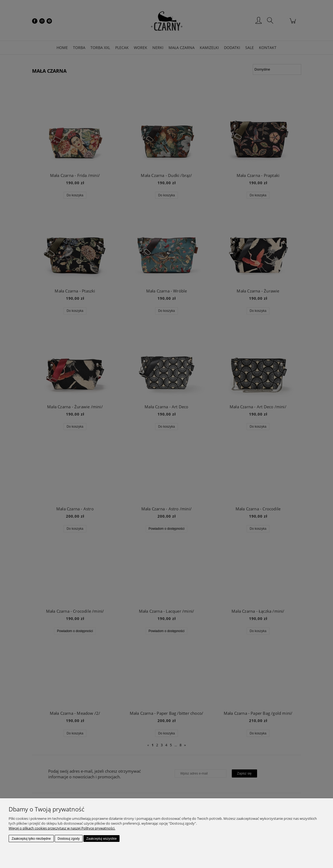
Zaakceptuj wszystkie (101, 839)
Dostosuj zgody (69, 839)
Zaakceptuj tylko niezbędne (31, 839)
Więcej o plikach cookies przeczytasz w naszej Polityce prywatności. (62, 828)
